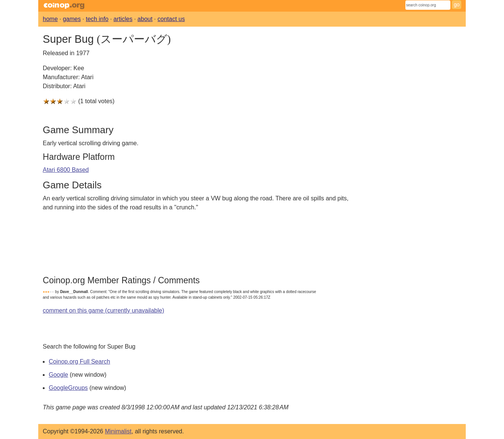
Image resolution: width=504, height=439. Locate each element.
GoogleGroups (68, 388)
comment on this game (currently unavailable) (103, 310)
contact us (171, 19)
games (72, 19)
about (145, 19)
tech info (97, 19)
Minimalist (118, 431)
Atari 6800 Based (66, 170)
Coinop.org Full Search (79, 362)
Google (58, 375)
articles (123, 19)
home (50, 19)
